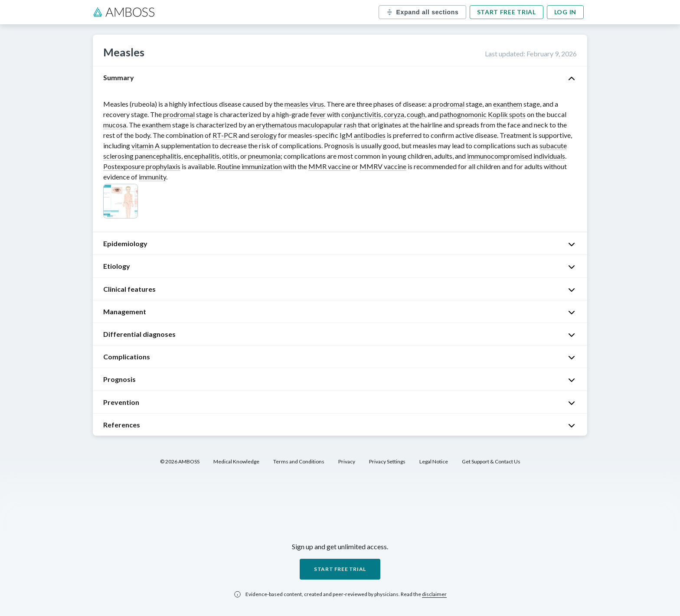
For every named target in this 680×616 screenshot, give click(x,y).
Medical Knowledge (236, 461)
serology (264, 135)
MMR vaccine (329, 166)
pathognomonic (463, 114)
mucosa (115, 125)
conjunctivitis (361, 114)
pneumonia (264, 156)
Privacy (347, 461)
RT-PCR (225, 135)
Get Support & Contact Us (491, 461)
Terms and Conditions (299, 461)
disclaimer (434, 594)
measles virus (304, 104)
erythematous (276, 125)
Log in (565, 12)
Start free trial (507, 12)
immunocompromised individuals (516, 156)
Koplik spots (507, 114)
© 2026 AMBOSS (180, 461)
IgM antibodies (363, 135)
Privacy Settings (387, 461)
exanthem (508, 104)
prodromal (449, 104)
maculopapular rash (327, 125)
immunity (152, 177)
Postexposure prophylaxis (142, 166)
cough (416, 114)
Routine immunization (250, 166)
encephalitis (202, 156)
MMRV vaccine (383, 166)
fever (318, 114)
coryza (394, 114)
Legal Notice (434, 461)
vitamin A (145, 145)
